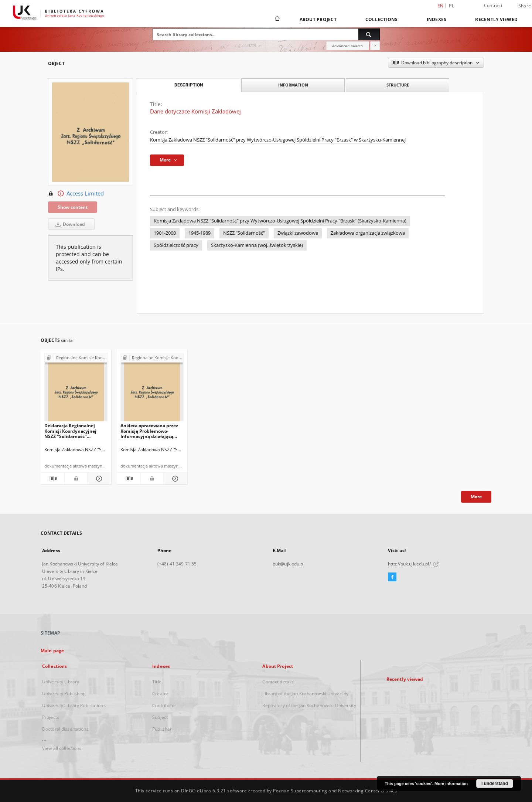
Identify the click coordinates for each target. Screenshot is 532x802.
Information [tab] (293, 85)
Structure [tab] (398, 85)
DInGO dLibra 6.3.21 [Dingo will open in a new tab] (204, 791)
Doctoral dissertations (65, 729)
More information (451, 784)
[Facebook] (392, 577)
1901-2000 (165, 233)
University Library (61, 682)
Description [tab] (189, 85)
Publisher (162, 729)
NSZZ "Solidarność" (244, 233)
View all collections (62, 748)
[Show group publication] (76, 358)
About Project (318, 19)
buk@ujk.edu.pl (289, 564)
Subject (160, 717)
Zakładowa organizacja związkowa (368, 233)
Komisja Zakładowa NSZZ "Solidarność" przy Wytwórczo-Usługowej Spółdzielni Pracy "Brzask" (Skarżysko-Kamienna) (280, 221)
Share (525, 6)
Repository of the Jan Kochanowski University (309, 705)
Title (157, 682)
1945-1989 (199, 233)
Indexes (437, 19)
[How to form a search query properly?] (375, 46)
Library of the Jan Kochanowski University (305, 694)
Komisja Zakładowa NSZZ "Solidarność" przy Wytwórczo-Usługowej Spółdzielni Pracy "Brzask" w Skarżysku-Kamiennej (278, 140)
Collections (382, 19)
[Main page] (277, 19)
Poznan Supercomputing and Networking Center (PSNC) (335, 791)
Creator (160, 694)
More (476, 497)
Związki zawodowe (298, 233)
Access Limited (76, 194)
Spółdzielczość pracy (176, 245)
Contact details (278, 682)
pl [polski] (451, 6)
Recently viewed (496, 19)
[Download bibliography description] (52, 479)
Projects (51, 717)
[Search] (369, 34)
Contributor (164, 705)
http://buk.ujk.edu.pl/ (413, 564)
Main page (52, 651)
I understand (495, 784)
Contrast (493, 5)
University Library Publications (74, 705)
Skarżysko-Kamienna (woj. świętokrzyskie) (257, 245)
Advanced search (347, 46)
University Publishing (64, 694)
